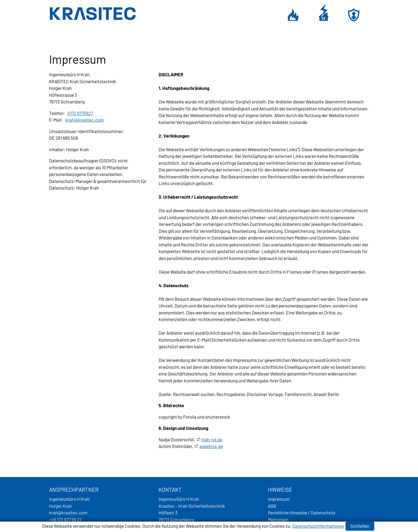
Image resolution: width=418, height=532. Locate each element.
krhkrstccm (85, 120)
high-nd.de (212, 439)
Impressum (279, 499)
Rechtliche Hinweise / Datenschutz (302, 513)
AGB (272, 506)
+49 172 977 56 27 (65, 519)
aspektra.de (211, 446)
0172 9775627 (80, 113)
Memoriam (278, 519)
